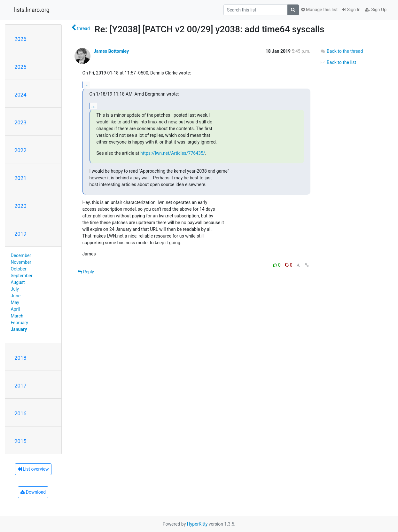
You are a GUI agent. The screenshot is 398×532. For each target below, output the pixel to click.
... (87, 85)
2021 (20, 178)
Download (33, 492)
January (19, 329)
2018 (20, 358)
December (21, 255)
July (15, 289)
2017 (20, 386)
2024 (20, 95)
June (16, 296)
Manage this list (319, 10)
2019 (20, 234)
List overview (33, 469)
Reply (86, 272)
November (21, 262)
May (15, 302)
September (22, 276)
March (17, 316)
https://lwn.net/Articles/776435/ (173, 153)
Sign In (351, 10)
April (16, 309)
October (19, 269)
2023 (20, 122)
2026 (20, 39)
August (18, 282)
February (20, 323)
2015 (20, 441)
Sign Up (376, 10)
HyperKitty (197, 524)
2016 (20, 413)
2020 (20, 206)
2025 (20, 67)
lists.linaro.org (32, 10)
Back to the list (338, 62)
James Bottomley (111, 51)
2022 (20, 150)
